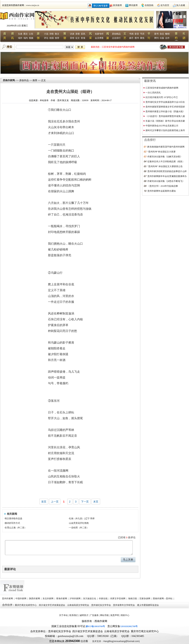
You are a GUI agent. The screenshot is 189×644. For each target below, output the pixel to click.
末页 (96, 502)
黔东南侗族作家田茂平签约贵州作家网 (166, 147)
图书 (137, 38)
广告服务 (94, 615)
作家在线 (103, 599)
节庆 (142, 34)
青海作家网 (62, 599)
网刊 (156, 38)
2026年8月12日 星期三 (17, 26)
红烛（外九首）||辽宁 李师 (82, 519)
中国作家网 (21, 599)
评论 (46, 38)
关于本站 (63, 615)
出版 (162, 38)
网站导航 (104, 615)
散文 (57, 34)
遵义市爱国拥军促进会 (148, 605)
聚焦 (142, 38)
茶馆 (72, 38)
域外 (20, 38)
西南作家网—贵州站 (163, 599)
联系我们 (74, 615)
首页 (44, 502)
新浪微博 (117, 5)
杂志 (162, 34)
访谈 (72, 34)
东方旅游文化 (90, 599)
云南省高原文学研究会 (78, 605)
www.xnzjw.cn (33, 5)
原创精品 (116, 34)
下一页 (85, 502)
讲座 (78, 34)
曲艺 (131, 38)
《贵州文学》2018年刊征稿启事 (163, 186)
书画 (131, 34)
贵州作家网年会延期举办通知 (162, 191)
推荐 (57, 38)
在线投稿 (149, 5)
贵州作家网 (8, 599)
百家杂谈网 (145, 599)
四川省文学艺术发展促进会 (52, 605)
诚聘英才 (84, 615)
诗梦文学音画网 (118, 599)
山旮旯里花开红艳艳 (79, 523)
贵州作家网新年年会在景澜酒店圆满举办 (167, 176)
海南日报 (133, 599)
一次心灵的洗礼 (153, 93)
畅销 (167, 34)
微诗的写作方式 (12, 523)
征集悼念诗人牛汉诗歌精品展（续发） (166, 162)
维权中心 (125, 615)
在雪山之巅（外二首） (16, 528)
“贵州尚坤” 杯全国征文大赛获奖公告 (165, 166)
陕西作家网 (35, 599)
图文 (26, 34)
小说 (46, 34)
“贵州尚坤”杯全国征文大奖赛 (161, 152)
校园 (52, 38)
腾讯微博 (133, 5)
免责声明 (115, 615)
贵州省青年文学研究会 (124, 605)
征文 (78, 38)
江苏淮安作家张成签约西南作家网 (118, 47)
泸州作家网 (75, 599)
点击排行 (116, 38)
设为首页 (165, 5)
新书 (156, 34)
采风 (83, 34)
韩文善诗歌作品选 (13, 519)
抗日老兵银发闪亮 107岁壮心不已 (162, 97)
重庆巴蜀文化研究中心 (26, 605)
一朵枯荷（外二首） (79, 528)
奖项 (83, 38)
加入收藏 (181, 5)
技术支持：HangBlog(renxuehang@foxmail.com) (116, 641)
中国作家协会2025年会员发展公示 (162, 126)
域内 (26, 38)
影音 (137, 34)
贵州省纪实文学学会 (101, 605)
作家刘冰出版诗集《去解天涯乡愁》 (165, 157)
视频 (31, 38)
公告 (31, 34)
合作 (167, 38)
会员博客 (99, 38)
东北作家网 (48, 599)
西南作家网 (9, 80)
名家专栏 (99, 34)
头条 (20, 34)
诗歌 (52, 34)
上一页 (55, 502)
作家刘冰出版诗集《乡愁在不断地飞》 (166, 181)
